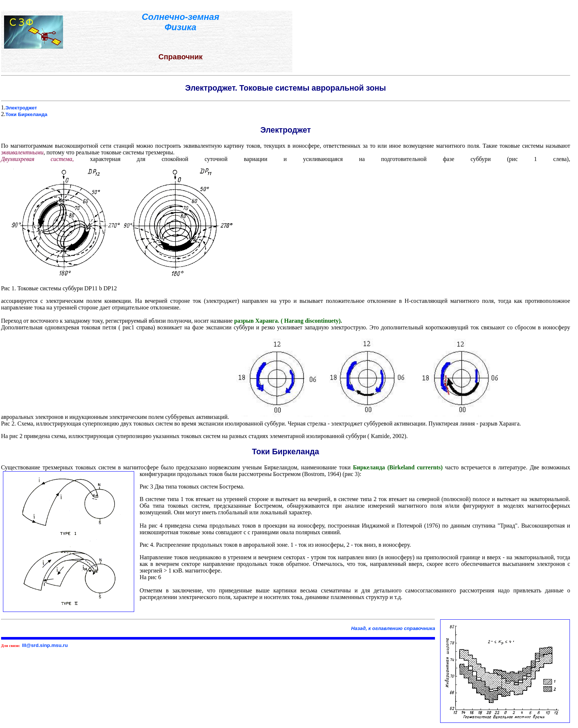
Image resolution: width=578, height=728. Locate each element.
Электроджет (21, 108)
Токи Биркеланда (27, 114)
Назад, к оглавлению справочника (393, 628)
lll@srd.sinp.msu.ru (45, 645)
